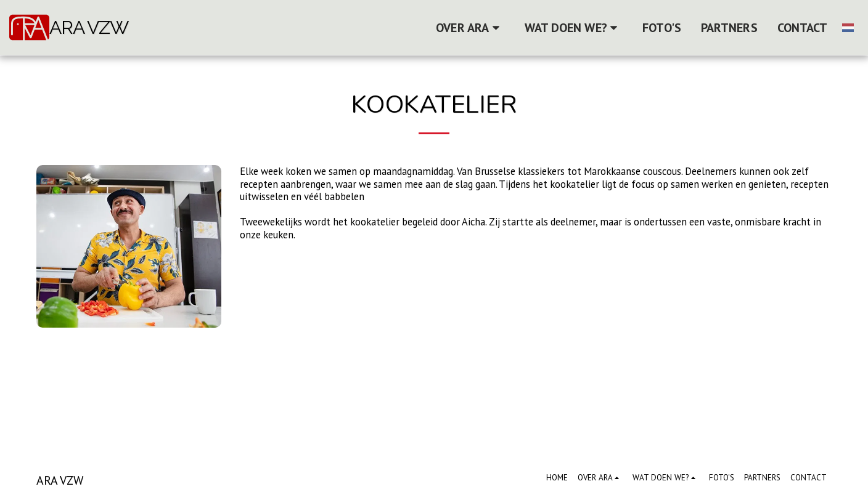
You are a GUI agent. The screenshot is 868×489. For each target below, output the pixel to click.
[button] (470, 28)
